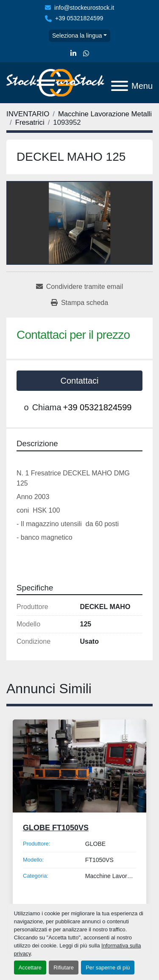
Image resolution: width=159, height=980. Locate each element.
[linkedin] (73, 54)
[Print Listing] (79, 303)
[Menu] (120, 86)
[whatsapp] (86, 54)
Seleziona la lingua (77, 36)
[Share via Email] (79, 287)
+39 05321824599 (79, 18)
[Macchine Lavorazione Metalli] (105, 114)
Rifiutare (64, 968)
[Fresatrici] (30, 122)
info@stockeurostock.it (84, 8)
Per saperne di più (108, 968)
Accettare (30, 968)
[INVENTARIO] (28, 114)
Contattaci (79, 381)
